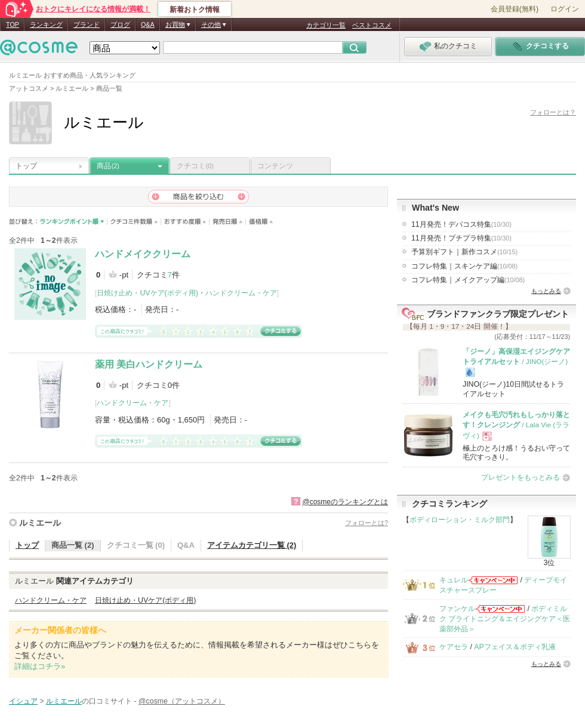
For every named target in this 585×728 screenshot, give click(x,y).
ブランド (87, 24)
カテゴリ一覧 (326, 25)
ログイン (565, 9)
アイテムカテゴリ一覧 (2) (252, 545)
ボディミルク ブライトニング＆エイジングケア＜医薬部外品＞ (505, 619)
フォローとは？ (553, 112)
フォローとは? (367, 523)
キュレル (454, 580)
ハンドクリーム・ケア (241, 293)
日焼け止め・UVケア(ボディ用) (147, 293)
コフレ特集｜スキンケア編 (464, 266)
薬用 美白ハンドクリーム (149, 364)
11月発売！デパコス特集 (461, 224)
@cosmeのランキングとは (345, 502)
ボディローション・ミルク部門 (460, 520)
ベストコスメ (372, 25)
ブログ (120, 24)
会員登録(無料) (515, 9)
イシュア (23, 701)
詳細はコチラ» (40, 666)
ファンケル (457, 609)
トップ (26, 166)
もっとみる (546, 291)
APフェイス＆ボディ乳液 (515, 647)
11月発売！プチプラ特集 (461, 238)
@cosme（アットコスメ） (182, 701)
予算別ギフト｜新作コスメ (464, 252)
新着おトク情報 (195, 10)
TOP (13, 24)
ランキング (46, 24)
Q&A (148, 24)
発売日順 (228, 222)
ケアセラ (454, 647)
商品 (108, 166)
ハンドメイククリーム (143, 254)
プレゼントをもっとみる (521, 477)
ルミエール (40, 523)
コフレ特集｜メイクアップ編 (468, 280)
